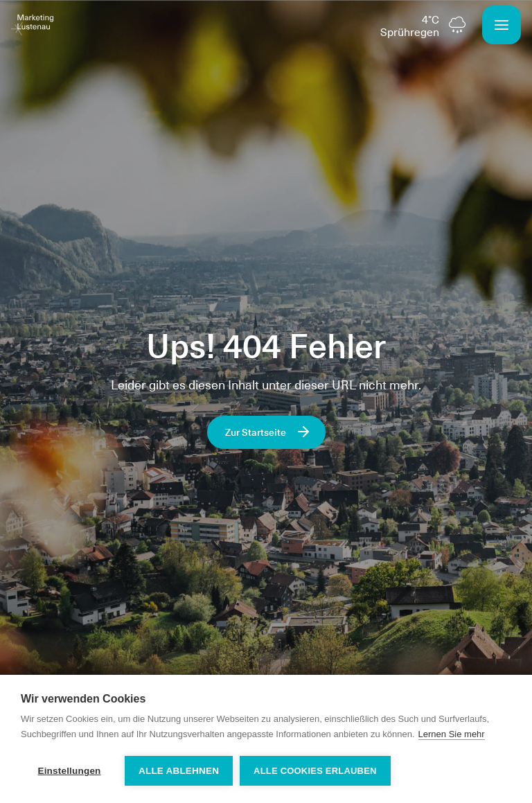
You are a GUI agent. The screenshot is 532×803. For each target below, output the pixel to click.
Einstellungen (69, 771)
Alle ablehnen (179, 771)
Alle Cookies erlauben (315, 771)
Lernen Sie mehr (452, 734)
